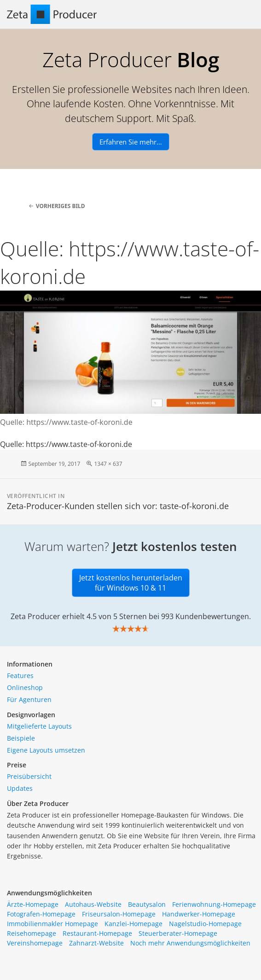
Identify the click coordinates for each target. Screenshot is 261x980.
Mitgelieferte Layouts (39, 726)
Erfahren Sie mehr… (131, 142)
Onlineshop (25, 687)
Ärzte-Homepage (33, 904)
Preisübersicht (29, 776)
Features (20, 676)
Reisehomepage (32, 933)
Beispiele (21, 738)
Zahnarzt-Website (96, 943)
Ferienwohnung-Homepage (214, 904)
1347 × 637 (108, 464)
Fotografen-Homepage (41, 914)
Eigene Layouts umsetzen (46, 750)
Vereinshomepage (35, 943)
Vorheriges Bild (61, 206)
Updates (20, 788)
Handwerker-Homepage (199, 914)
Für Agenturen (29, 699)
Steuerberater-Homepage (178, 933)
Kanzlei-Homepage (133, 924)
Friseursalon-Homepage (119, 914)
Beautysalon (147, 904)
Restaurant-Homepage (97, 933)
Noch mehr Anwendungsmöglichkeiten (190, 943)
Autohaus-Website (93, 904)
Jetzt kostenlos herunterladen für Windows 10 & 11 (131, 583)
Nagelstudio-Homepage (205, 924)
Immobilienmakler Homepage (52, 924)
